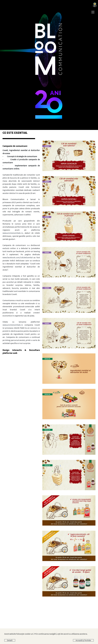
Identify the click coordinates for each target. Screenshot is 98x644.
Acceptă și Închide (83, 640)
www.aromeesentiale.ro (13, 233)
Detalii (10, 640)
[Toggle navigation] (93, 12)
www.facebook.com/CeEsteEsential (18, 257)
